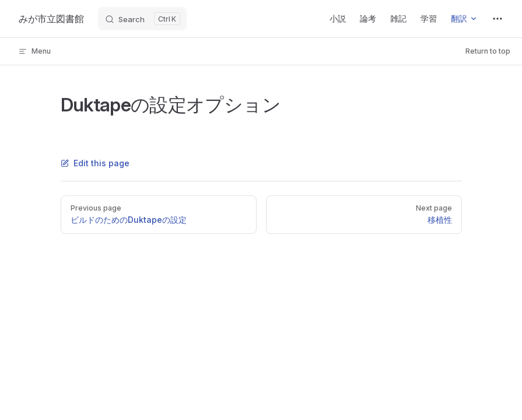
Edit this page (95, 163)
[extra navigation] (498, 19)
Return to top (488, 51)
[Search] (142, 19)
